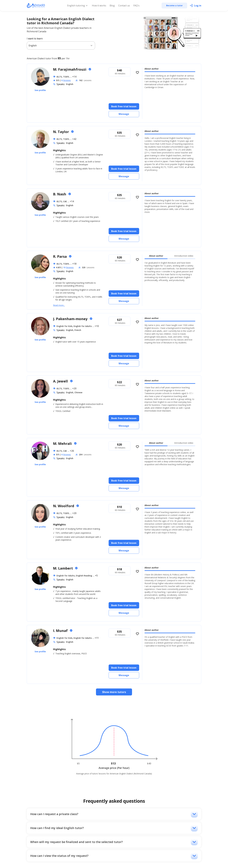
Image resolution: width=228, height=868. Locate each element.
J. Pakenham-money (71, 319)
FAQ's (136, 6)
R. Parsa (60, 256)
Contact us (124, 6)
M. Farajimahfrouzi (70, 69)
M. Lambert (63, 568)
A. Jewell (61, 381)
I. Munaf (61, 631)
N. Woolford (64, 506)
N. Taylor (61, 132)
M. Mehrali (63, 443)
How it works (99, 6)
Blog (112, 6)
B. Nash (60, 194)
